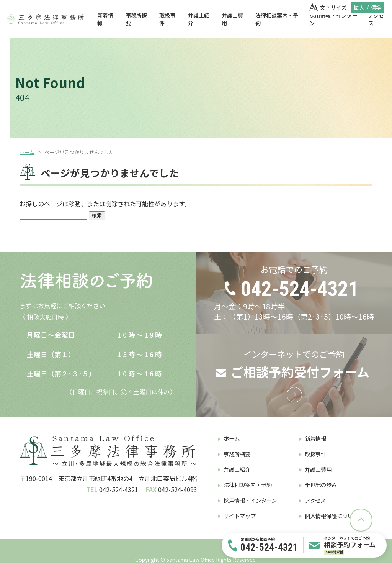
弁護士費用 (232, 19)
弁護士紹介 (199, 19)
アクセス (315, 500)
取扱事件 (167, 19)
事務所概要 (136, 19)
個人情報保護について (332, 516)
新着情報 (105, 19)
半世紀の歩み (321, 485)
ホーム (27, 152)
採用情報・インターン (333, 19)
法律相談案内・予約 (277, 19)
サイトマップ (240, 516)
